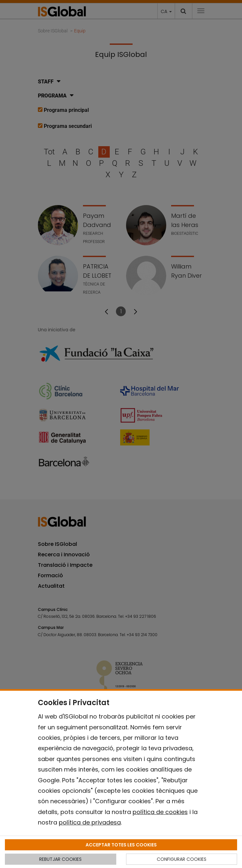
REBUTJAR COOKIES (60, 859)
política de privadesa (90, 822)
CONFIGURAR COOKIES (182, 859)
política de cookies (160, 812)
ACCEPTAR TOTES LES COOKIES (121, 845)
